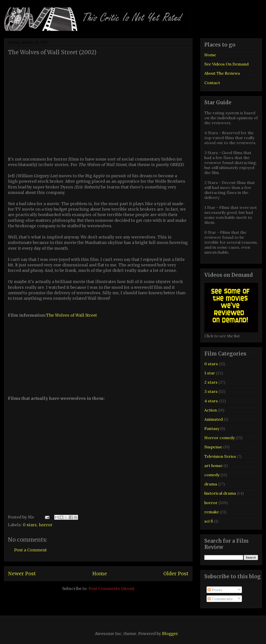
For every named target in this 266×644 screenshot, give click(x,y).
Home (100, 574)
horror (46, 525)
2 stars (211, 382)
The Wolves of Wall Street (71, 315)
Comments (220, 599)
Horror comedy (220, 438)
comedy (212, 475)
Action (211, 410)
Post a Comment (30, 550)
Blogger (170, 634)
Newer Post (22, 574)
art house (213, 466)
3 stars (211, 391)
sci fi (209, 521)
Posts (215, 590)
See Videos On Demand (226, 64)
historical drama (220, 493)
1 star (210, 373)
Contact (212, 83)
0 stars (30, 525)
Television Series (220, 456)
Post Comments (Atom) (111, 588)
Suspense (213, 447)
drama (211, 484)
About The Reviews (222, 73)
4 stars (211, 401)
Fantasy (212, 428)
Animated (214, 419)
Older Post (176, 574)
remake (212, 512)
